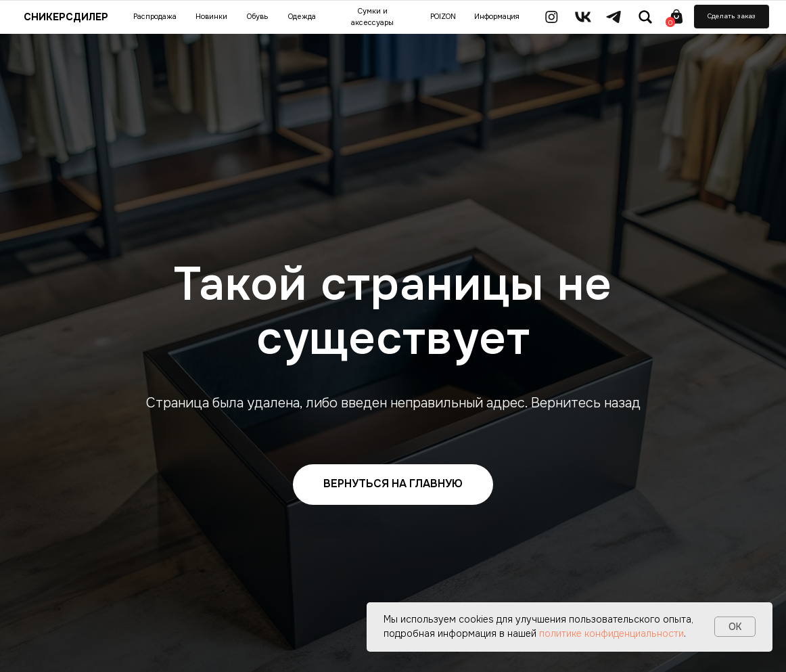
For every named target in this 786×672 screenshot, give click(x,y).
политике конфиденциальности (611, 633)
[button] (732, 17)
